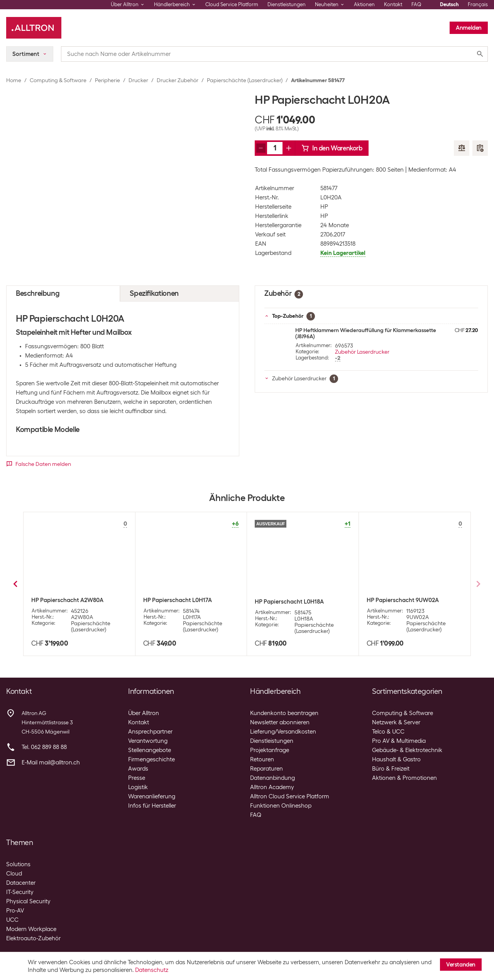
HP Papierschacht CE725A (178, 600)
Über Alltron (144, 713)
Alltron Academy (272, 787)
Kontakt (393, 4)
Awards (138, 769)
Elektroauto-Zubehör (33, 938)
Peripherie (107, 80)
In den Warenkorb (332, 148)
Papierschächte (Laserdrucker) (245, 80)
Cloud (14, 874)
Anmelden (469, 28)
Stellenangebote (150, 750)
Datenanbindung (272, 778)
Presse (137, 778)
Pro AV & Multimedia (399, 741)
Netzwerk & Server (396, 722)
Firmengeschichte (151, 759)
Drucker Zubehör (178, 80)
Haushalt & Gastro (396, 759)
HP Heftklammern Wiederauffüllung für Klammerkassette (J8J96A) (366, 333)
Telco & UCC (388, 732)
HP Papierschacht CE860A (66, 600)
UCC (12, 920)
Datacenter (21, 883)
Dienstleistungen (287, 4)
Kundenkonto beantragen (284, 713)
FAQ (416, 4)
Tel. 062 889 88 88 (44, 747)
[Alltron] (34, 28)
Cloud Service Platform (232, 4)
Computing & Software (58, 80)
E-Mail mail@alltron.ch (51, 762)
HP (324, 207)
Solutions (18, 864)
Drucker (138, 80)
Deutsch (449, 4)
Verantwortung (148, 741)
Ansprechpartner (150, 732)
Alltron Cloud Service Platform (290, 796)
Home (14, 80)
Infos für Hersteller (152, 806)
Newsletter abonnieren (280, 722)
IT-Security (20, 892)
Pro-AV (15, 911)
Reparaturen (266, 769)
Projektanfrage (270, 750)
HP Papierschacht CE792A (401, 600)
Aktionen (364, 4)
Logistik (138, 787)
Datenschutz (152, 970)
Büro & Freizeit (391, 769)
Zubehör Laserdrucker (362, 352)
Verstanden (461, 965)
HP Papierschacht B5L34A (289, 602)
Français (478, 4)
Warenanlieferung (152, 796)
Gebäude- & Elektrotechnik (407, 750)
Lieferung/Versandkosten (283, 732)
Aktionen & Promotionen (404, 778)
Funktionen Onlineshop (281, 806)
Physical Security (28, 901)
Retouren (262, 759)
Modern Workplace (31, 929)
